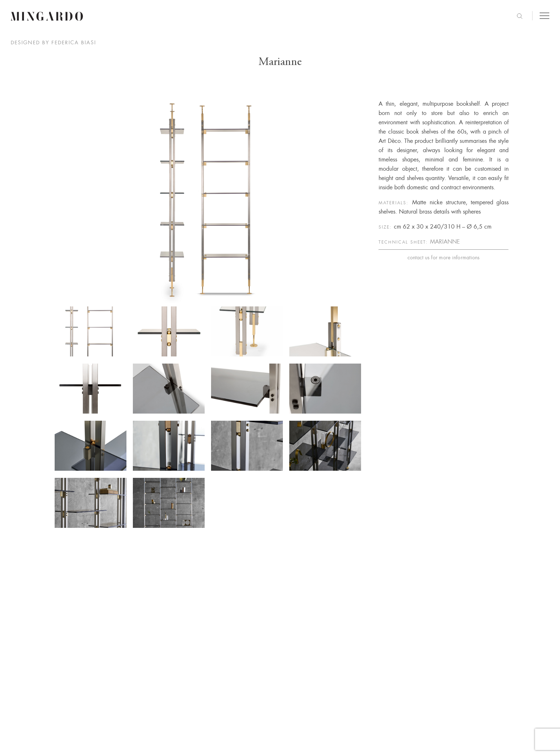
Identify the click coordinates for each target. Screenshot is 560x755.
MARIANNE (445, 242)
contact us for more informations (444, 257)
